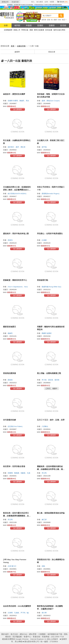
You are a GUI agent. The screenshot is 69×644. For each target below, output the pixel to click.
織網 (55, 20)
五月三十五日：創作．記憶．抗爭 (51, 420)
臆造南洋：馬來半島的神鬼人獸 (16, 234)
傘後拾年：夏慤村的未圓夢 (14, 94)
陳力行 (14, 566)
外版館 (29, 25)
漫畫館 (52, 25)
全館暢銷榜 (8, 30)
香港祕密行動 (43, 280)
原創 (49, 20)
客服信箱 (37, 637)
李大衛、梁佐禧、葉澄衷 (51, 380)
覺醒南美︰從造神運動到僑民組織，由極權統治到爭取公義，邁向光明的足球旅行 (51, 469)
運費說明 (5, 2)
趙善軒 (50, 333)
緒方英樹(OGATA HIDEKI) (17, 194)
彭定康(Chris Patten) (15, 426)
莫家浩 (10, 240)
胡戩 (44, 566)
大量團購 (42, 634)
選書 (31, 30)
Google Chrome (22, 639)
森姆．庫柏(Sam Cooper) (51, 101)
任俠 (10, 566)
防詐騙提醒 (17, 637)
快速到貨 (15, 2)
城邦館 (17, 25)
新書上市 (17, 30)
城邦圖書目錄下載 (55, 634)
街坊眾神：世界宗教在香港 (14, 466)
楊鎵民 (10, 333)
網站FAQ (23, 634)
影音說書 (49, 30)
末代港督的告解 (9, 420)
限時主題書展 (39, 30)
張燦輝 (10, 101)
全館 (6, 25)
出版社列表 (21, 46)
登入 (33, 2)
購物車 (63, 2)
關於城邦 (5, 634)
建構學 (17, 52)
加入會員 (40, 2)
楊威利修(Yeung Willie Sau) (51, 287)
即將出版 (25, 30)
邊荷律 (44, 20)
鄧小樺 (44, 613)
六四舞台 (45, 426)
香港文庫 (52, 52)
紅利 (46, 2)
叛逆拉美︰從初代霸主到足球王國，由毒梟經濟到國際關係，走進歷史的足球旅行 (17, 516)
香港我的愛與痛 (9, 373)
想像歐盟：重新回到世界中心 (15, 280)
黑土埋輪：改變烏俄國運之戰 (49, 373)
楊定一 (64, 20)
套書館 (40, 25)
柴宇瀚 (44, 147)
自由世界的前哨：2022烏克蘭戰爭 (17, 606)
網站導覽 (33, 634)
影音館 (63, 25)
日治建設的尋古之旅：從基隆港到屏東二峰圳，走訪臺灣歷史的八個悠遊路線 (17, 190)
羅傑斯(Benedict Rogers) (51, 194)
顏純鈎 (10, 380)
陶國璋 (44, 333)
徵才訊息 (14, 634)
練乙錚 (44, 520)
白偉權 (44, 240)
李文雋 (44, 473)
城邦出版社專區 (59, 30)
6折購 (52, 2)
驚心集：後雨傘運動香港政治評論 (51, 513)
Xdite (59, 20)
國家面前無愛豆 (9, 327)
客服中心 (27, 637)
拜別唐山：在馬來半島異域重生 (50, 234)
